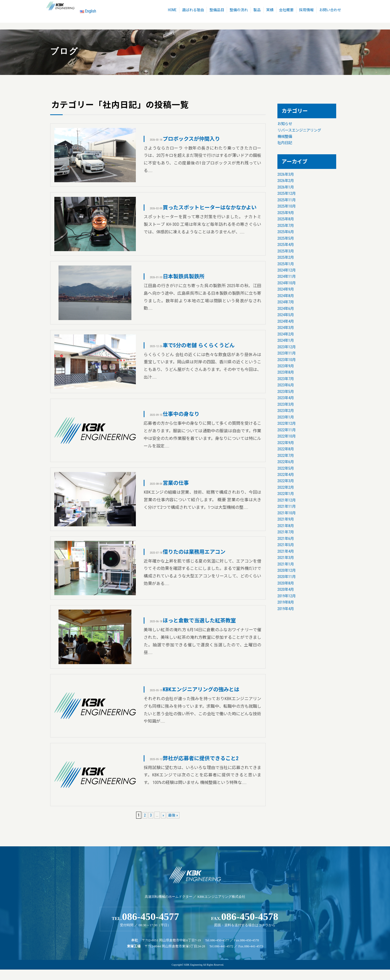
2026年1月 (286, 187)
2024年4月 (286, 321)
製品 (257, 11)
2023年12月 (287, 347)
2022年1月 (286, 494)
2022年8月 (286, 449)
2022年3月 (286, 481)
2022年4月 (286, 475)
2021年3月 (286, 558)
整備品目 (215, 11)
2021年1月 (286, 564)
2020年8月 (286, 583)
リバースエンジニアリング (299, 130)
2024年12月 (287, 270)
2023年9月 (286, 366)
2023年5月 (286, 392)
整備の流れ (238, 11)
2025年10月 (287, 206)
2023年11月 (287, 353)
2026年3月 (286, 175)
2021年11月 (287, 507)
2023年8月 (286, 372)
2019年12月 (287, 596)
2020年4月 (286, 590)
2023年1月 (286, 417)
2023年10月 (287, 360)
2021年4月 (286, 551)
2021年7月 (286, 532)
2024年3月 (286, 328)
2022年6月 (286, 462)
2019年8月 (286, 602)
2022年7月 (286, 456)
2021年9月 (286, 519)
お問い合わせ (333, 11)
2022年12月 (287, 424)
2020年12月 (287, 571)
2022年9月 (286, 443)
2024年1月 (286, 341)
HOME (169, 11)
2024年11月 (287, 277)
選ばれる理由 (190, 11)
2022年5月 (286, 468)
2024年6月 (286, 309)
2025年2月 (286, 258)
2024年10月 (287, 283)
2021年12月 (287, 500)
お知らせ (285, 124)
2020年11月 (287, 577)
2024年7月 (286, 302)
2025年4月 (286, 245)
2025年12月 (287, 194)
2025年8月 (286, 219)
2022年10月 (287, 436)
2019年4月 (286, 609)
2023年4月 (286, 398)
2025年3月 (286, 251)
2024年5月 (286, 315)
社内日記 (285, 143)
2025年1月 (286, 264)
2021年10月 (287, 513)
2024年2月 (286, 334)
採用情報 (308, 11)
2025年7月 (286, 226)
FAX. (245, 928)
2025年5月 (286, 238)
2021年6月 (286, 539)
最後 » (174, 823)
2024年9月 (286, 289)
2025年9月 (286, 213)
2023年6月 (286, 385)
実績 (270, 11)
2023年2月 (286, 411)
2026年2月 (286, 181)
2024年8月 (286, 296)
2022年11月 (287, 430)
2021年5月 (286, 545)
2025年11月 (287, 200)
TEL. (145, 928)
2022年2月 (286, 488)
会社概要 (288, 11)
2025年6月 (286, 232)
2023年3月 (286, 405)
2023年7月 (286, 379)
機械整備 (285, 137)
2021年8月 (286, 526)
